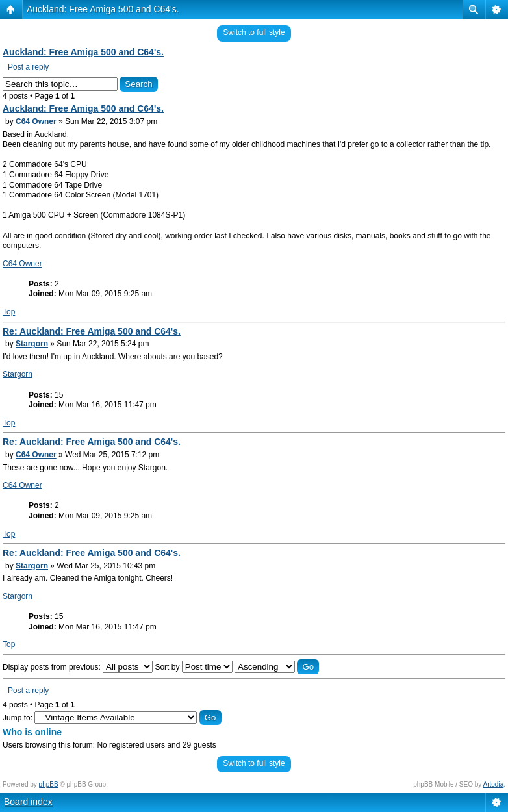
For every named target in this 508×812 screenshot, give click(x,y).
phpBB (49, 784)
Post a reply (28, 67)
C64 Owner (36, 121)
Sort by (193, 667)
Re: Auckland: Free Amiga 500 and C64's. (92, 331)
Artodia (494, 784)
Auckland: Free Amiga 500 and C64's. (103, 9)
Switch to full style (254, 32)
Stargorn (32, 344)
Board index (28, 802)
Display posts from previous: (78, 667)
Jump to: (18, 718)
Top (9, 312)
